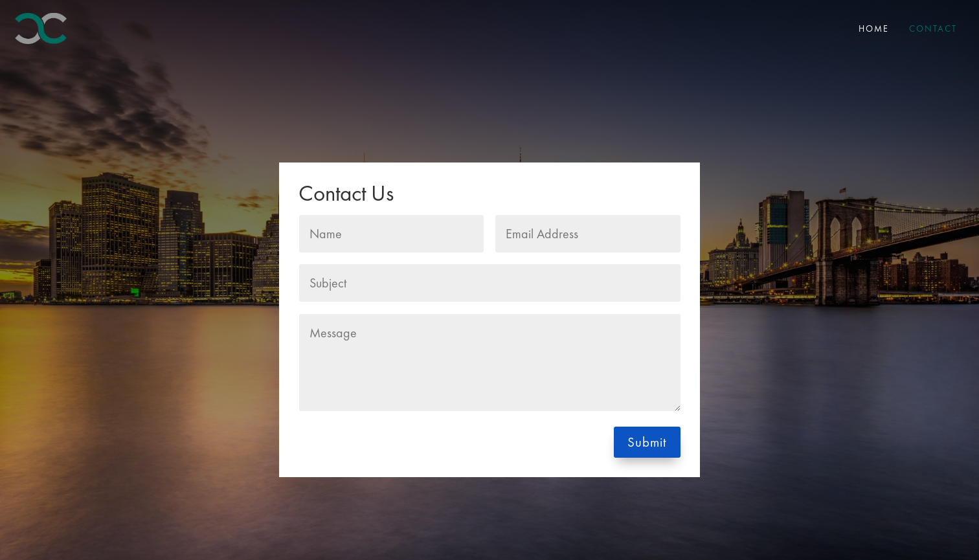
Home (874, 28)
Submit (647, 442)
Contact (933, 28)
